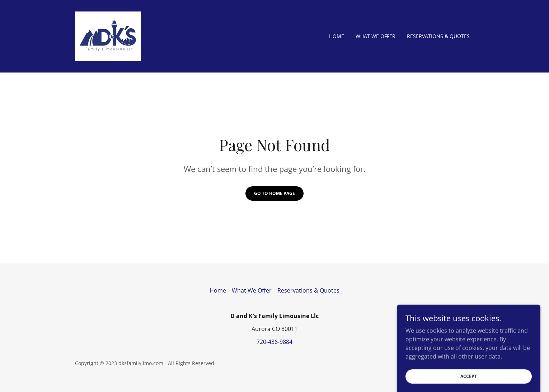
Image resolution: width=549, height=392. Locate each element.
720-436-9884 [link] (274, 342)
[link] (108, 36)
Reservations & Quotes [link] (438, 36)
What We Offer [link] (376, 36)
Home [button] (218, 290)
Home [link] (337, 36)
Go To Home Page (274, 193)
